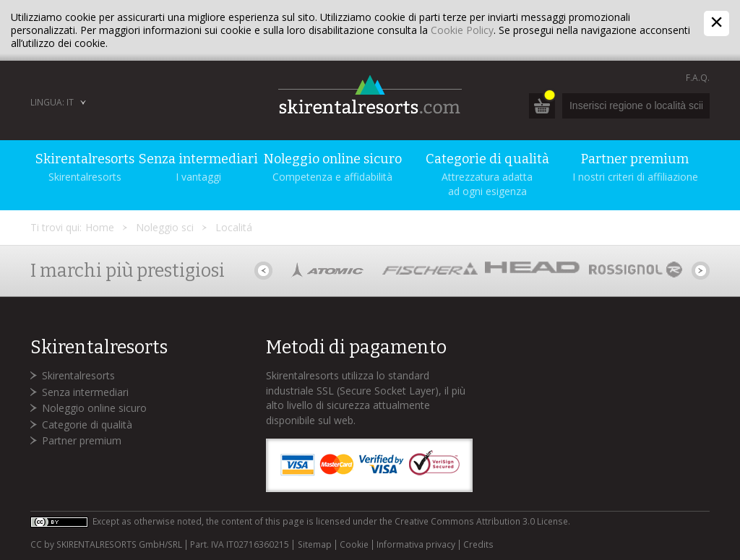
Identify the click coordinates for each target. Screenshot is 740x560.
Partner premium (82, 440)
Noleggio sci (165, 227)
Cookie (354, 545)
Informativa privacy (416, 545)
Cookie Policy (462, 30)
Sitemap (315, 545)
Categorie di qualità (87, 425)
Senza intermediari (85, 392)
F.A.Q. (698, 78)
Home (100, 227)
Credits (478, 545)
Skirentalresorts (78, 375)
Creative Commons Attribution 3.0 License (481, 521)
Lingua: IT (52, 102)
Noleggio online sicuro (94, 408)
